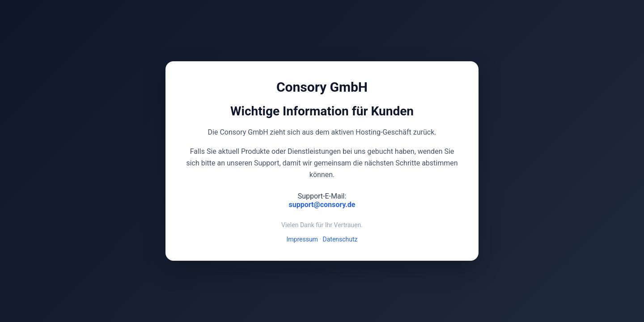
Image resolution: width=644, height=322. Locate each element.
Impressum (302, 239)
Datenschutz (340, 239)
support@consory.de (322, 205)
